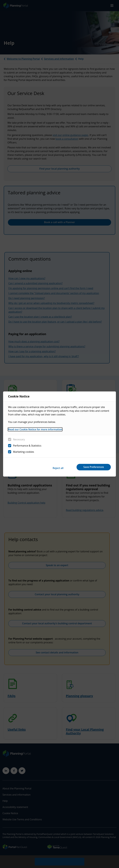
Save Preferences (92, 467)
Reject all (51, 467)
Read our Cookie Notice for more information (35, 431)
